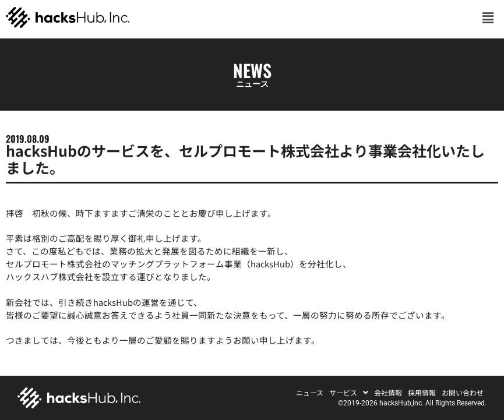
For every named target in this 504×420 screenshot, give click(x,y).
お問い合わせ (463, 393)
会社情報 (388, 393)
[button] (488, 17)
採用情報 (422, 393)
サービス (349, 393)
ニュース (310, 393)
